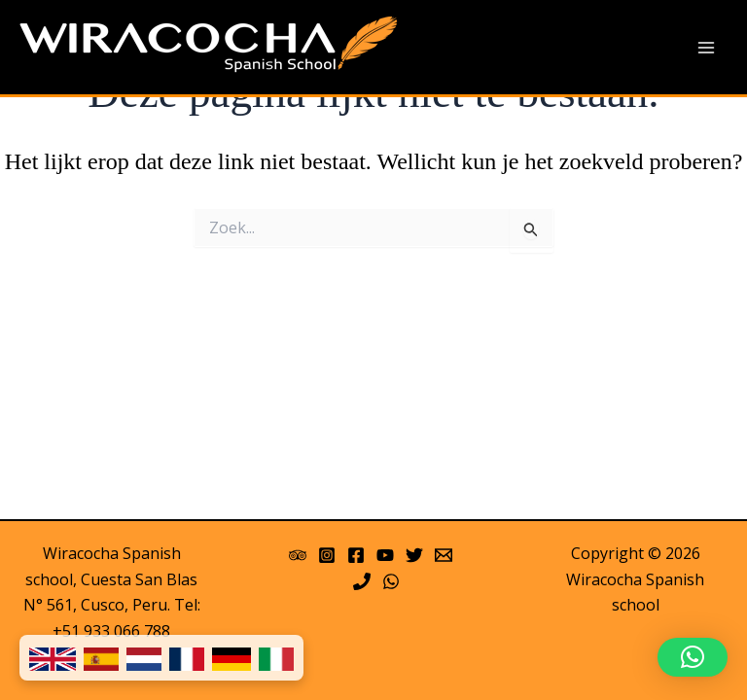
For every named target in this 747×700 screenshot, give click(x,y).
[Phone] (362, 581)
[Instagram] (327, 555)
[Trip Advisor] (298, 555)
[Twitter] (414, 555)
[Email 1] (444, 555)
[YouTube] (385, 555)
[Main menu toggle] (706, 48)
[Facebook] (356, 555)
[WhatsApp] (391, 581)
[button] (693, 657)
